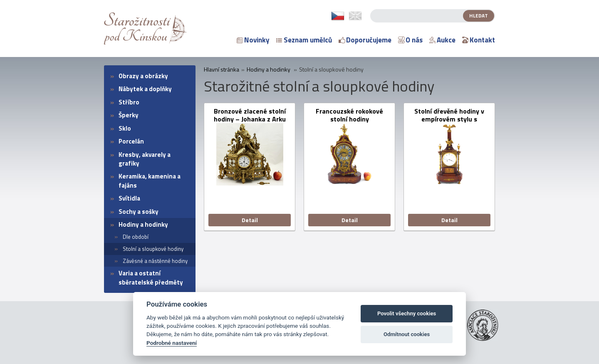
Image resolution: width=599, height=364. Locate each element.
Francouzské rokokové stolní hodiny (349, 115)
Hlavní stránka (222, 69)
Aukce (442, 40)
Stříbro (129, 102)
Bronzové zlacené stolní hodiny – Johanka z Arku (250, 115)
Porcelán (131, 141)
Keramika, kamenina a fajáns (150, 181)
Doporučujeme (365, 40)
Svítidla (129, 198)
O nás (410, 40)
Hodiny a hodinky (143, 224)
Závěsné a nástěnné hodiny (155, 261)
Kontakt (479, 40)
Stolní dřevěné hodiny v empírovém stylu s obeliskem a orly (449, 115)
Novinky (253, 40)
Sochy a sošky (139, 212)
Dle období (136, 237)
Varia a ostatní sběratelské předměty (151, 277)
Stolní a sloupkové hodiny (153, 249)
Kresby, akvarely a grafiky (145, 159)
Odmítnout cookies (407, 334)
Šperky (129, 115)
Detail (250, 220)
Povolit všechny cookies (407, 313)
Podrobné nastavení (172, 343)
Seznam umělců (304, 40)
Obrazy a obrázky (143, 76)
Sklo (125, 128)
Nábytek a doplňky (145, 89)
